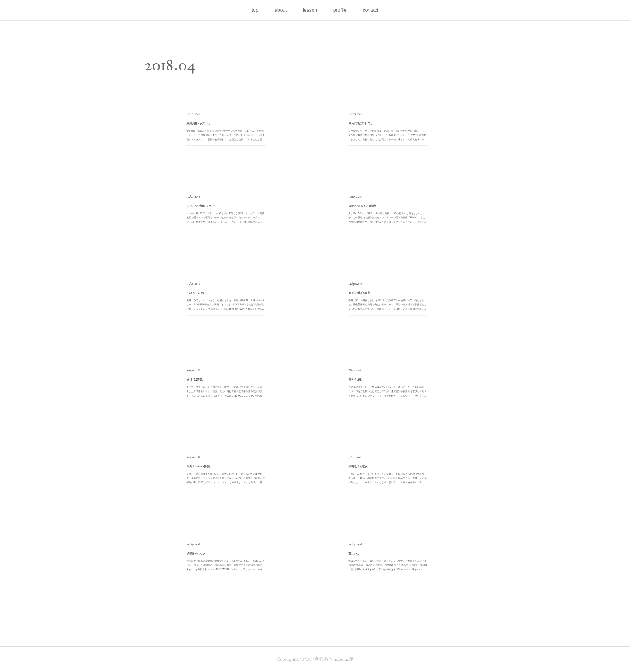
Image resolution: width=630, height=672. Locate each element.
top (255, 10)
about (281, 10)
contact (371, 10)
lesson (310, 10)
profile (340, 10)
